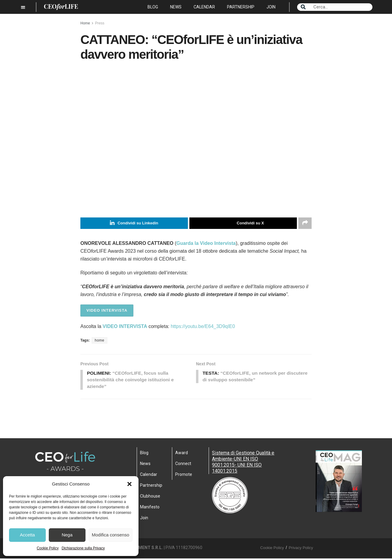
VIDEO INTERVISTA (107, 310)
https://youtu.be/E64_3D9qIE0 (203, 326)
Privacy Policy (301, 549)
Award (182, 454)
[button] (129, 484)
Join (271, 7)
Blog (153, 7)
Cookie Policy (48, 548)
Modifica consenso (110, 535)
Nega (67, 535)
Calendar (204, 7)
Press (100, 23)
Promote (184, 475)
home (99, 340)
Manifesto (150, 508)
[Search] (303, 7)
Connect (183, 464)
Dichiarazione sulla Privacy (83, 548)
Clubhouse (150, 497)
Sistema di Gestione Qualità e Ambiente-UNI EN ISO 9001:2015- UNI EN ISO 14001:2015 (243, 463)
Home (85, 23)
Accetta (27, 535)
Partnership (241, 7)
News (176, 7)
